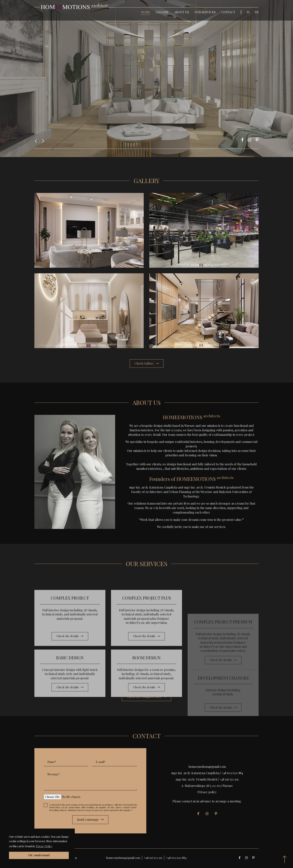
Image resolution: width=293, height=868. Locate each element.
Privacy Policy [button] (44, 846)
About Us (182, 12)
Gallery (162, 12)
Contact (228, 12)
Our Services (205, 12)
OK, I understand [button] (39, 855)
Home (146, 12)
